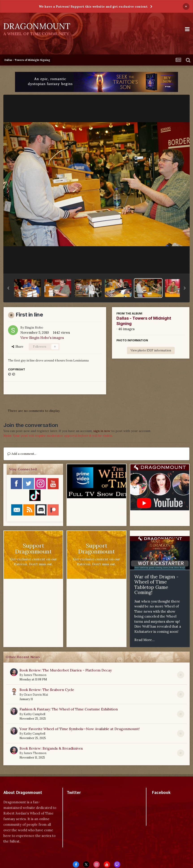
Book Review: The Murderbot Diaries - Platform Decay (66, 670)
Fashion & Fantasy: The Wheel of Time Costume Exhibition (69, 709)
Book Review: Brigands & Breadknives (51, 748)
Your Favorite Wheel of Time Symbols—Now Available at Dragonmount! (80, 729)
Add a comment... (22, 454)
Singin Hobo (34, 327)
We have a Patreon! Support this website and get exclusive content (93, 6)
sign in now (102, 431)
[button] (8, 288)
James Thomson (35, 675)
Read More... (145, 640)
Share (17, 347)
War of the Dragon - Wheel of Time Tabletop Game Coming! (156, 585)
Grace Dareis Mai (36, 695)
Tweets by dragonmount (87, 801)
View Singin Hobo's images (42, 338)
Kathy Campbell (34, 714)
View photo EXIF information (151, 350)
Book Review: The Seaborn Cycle (47, 690)
